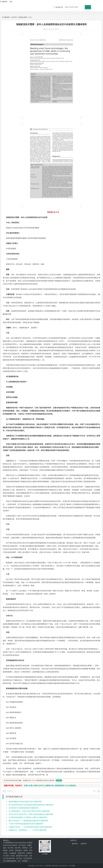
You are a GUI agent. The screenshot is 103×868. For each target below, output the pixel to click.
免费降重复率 (60, 786)
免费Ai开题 (28, 786)
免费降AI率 (49, 786)
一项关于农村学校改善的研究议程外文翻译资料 (26, 824)
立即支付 (59, 780)
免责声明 (84, 844)
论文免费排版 (71, 786)
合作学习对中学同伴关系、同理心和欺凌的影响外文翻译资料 (31, 814)
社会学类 (14, 17)
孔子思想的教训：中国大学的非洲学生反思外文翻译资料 (29, 811)
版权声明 (75, 844)
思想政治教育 (23, 17)
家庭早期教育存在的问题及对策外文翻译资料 (25, 802)
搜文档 (88, 7)
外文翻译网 (6, 17)
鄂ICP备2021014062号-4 (60, 866)
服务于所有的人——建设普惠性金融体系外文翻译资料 (28, 821)
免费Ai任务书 (39, 786)
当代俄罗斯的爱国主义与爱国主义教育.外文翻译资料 (28, 817)
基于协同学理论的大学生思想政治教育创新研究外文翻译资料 (31, 805)
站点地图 (72, 866)
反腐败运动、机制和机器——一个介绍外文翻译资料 (28, 830)
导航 (11, 2)
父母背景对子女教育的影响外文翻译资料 (23, 808)
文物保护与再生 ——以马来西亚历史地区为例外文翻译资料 (30, 827)
